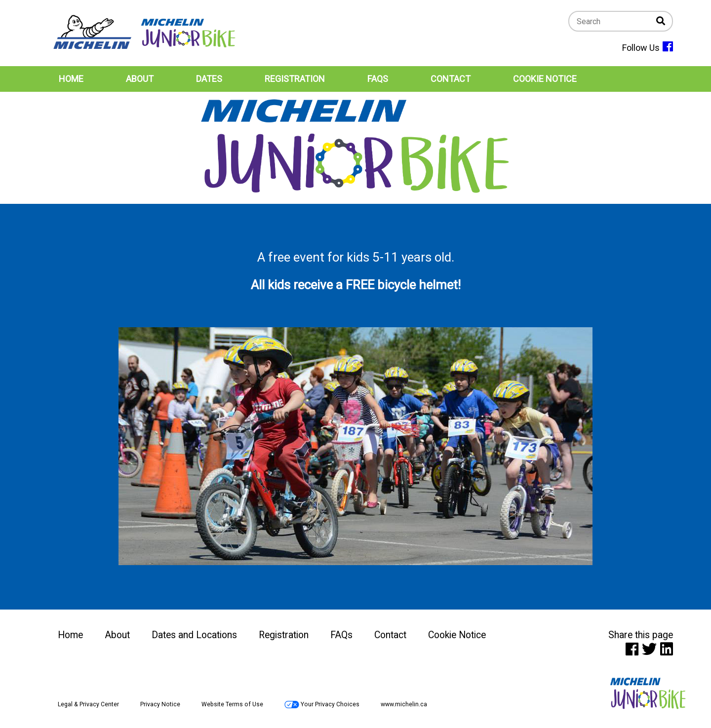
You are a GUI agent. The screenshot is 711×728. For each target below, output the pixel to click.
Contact (390, 635)
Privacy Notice (160, 704)
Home (70, 635)
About (117, 635)
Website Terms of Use (232, 704)
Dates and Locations (194, 635)
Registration (284, 635)
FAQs (341, 635)
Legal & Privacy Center (88, 704)
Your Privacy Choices (322, 704)
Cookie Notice (457, 635)
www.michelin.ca (404, 704)
